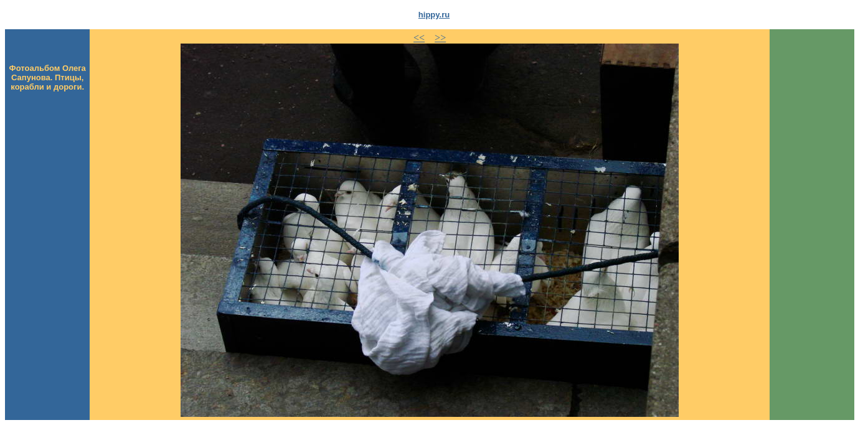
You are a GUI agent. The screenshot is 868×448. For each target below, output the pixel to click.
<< (419, 38)
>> (440, 38)
